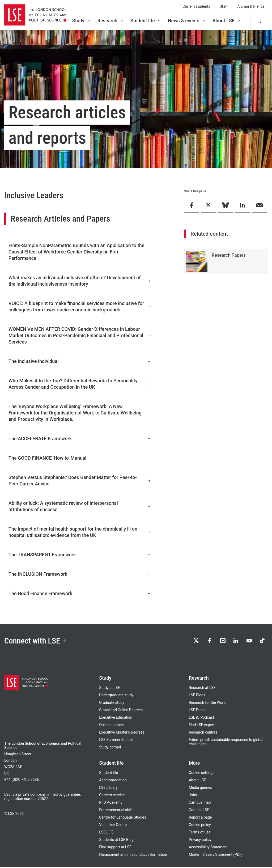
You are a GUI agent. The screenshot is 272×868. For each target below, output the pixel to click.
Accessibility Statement (208, 848)
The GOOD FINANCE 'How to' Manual (80, 458)
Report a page (200, 818)
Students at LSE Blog (116, 840)
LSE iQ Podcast (201, 718)
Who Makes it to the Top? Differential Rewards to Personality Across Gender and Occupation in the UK (80, 384)
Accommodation (113, 781)
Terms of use (200, 833)
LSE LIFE (106, 833)
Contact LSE (199, 811)
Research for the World (208, 703)
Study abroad (110, 748)
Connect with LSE (37, 641)
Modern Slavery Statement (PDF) (216, 855)
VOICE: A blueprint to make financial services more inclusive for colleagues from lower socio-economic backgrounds (80, 306)
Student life (146, 21)
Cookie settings (202, 773)
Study (82, 21)
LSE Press (197, 711)
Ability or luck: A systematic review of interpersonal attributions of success (80, 506)
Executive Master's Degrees (122, 733)
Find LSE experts (203, 726)
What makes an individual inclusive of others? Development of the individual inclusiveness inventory (80, 281)
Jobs (193, 796)
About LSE (227, 21)
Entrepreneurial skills (116, 811)
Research (111, 21)
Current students (197, 6)
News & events (187, 21)
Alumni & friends (251, 6)
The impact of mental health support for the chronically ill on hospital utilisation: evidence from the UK (80, 532)
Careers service (112, 796)
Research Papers (229, 255)
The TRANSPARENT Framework (80, 555)
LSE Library (108, 788)
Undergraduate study (116, 696)
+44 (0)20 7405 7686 (22, 780)
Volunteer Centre (113, 825)
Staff (224, 6)
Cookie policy (200, 825)
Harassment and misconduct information (133, 855)
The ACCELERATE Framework (80, 439)
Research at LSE (202, 688)
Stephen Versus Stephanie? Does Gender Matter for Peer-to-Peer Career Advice (80, 480)
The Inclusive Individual (80, 361)
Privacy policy (200, 840)
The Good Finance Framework (80, 593)
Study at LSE (109, 688)
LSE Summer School (116, 740)
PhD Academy (111, 803)
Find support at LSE (115, 848)
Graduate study (112, 703)
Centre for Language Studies (123, 818)
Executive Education (116, 718)
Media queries (201, 788)
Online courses (111, 726)
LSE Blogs (197, 696)
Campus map (200, 803)
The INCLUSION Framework (80, 574)
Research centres (203, 733)
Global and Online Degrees (121, 711)
